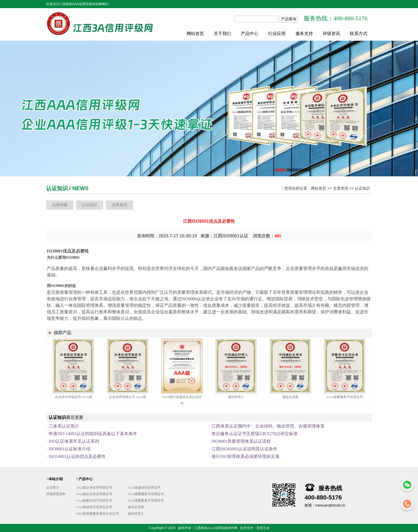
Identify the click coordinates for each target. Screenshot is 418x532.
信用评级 (60, 205)
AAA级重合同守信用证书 (94, 501)
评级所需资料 (56, 494)
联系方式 (359, 34)
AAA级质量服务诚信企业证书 (98, 514)
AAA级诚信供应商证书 (144, 488)
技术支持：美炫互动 (255, 528)
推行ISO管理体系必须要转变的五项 (246, 456)
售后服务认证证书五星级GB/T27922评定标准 (254, 434)
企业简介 (53, 488)
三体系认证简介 (64, 426)
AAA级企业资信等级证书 (94, 494)
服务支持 (304, 34)
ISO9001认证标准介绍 (70, 449)
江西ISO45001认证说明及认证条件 (244, 449)
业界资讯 (120, 205)
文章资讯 (341, 188)
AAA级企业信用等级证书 (94, 488)
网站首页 (195, 34)
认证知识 (362, 188)
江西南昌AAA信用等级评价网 (216, 528)
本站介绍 (56, 479)
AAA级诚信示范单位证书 (94, 507)
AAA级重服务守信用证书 (345, 397)
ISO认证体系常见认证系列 (74, 441)
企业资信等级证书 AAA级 (73, 397)
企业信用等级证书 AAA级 (128, 397)
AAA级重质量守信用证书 (146, 501)
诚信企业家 (290, 397)
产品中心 (250, 34)
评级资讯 (331, 34)
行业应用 (277, 34)
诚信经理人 (236, 397)
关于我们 (222, 34)
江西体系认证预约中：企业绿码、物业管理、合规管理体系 (268, 426)
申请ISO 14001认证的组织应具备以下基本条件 (93, 434)
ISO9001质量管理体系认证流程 (241, 441)
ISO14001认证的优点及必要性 (77, 456)
